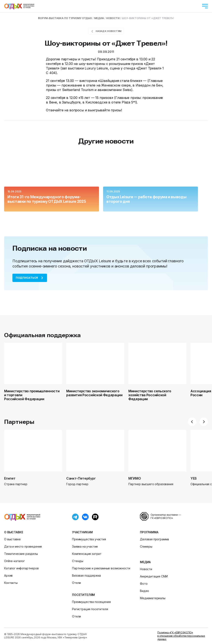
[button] (192, 422)
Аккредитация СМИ (154, 576)
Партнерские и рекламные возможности (101, 568)
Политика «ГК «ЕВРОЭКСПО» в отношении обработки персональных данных (181, 636)
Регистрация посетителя (90, 609)
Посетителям (83, 595)
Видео (145, 591)
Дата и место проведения (23, 546)
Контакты (11, 583)
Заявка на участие (85, 546)
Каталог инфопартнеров (21, 568)
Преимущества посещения (91, 602)
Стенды (78, 561)
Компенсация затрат (87, 554)
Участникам (82, 532)
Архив (8, 575)
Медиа (145, 562)
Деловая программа (154, 539)
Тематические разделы (21, 554)
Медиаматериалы (153, 598)
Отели (76, 583)
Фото (144, 584)
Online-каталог (14, 561)
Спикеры (146, 546)
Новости (146, 569)
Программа (149, 532)
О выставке (14, 532)
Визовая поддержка (86, 575)
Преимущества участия (89, 539)
